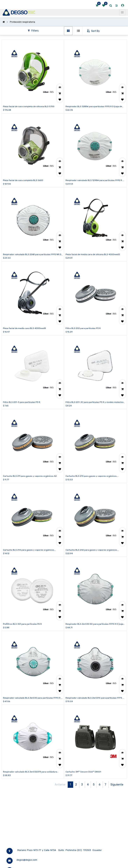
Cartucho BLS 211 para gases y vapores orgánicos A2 (30, 476)
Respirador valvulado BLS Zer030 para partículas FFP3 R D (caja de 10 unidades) (33, 698)
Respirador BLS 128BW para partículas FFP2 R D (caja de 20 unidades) (94, 107)
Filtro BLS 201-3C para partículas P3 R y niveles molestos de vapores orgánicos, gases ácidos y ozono (95, 402)
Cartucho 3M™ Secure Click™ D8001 (83, 772)
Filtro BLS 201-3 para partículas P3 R (22, 402)
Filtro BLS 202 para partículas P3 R (83, 328)
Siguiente (117, 785)
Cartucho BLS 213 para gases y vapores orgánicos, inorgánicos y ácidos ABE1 (91, 476)
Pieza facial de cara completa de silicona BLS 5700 (29, 106)
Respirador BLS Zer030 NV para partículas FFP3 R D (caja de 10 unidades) (94, 624)
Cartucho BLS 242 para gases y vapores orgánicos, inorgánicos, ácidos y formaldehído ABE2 (92, 550)
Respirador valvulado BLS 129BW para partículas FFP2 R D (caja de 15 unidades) (95, 180)
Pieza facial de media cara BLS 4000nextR (24, 328)
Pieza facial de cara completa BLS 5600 (23, 180)
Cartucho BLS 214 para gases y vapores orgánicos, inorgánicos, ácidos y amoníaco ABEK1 (29, 550)
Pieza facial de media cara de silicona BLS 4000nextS (93, 254)
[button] (94, 31)
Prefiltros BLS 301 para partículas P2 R (22, 624)
